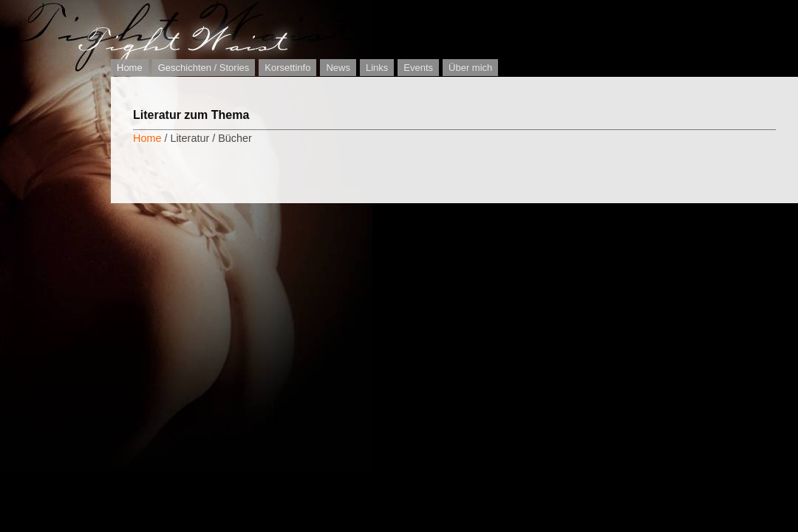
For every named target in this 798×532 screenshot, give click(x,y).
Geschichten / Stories (204, 68)
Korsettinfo (287, 68)
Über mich (470, 68)
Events (418, 68)
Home (130, 68)
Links (377, 68)
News (338, 68)
